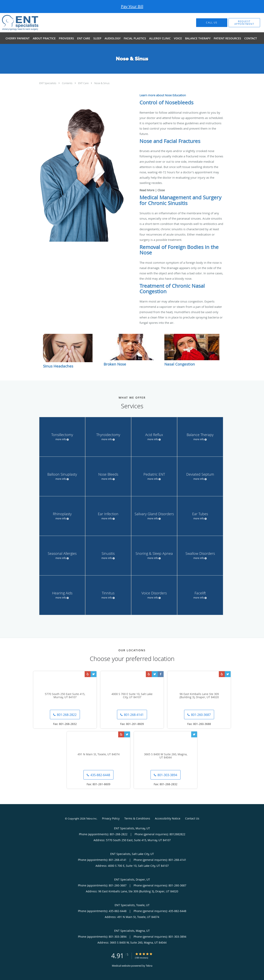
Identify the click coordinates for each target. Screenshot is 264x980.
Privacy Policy (111, 818)
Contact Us (192, 818)
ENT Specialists (48, 83)
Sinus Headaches (58, 366)
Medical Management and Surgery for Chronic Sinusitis (180, 200)
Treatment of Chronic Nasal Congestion (172, 289)
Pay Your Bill (132, 6)
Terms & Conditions (137, 818)
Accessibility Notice (168, 818)
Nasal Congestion (180, 364)
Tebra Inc (91, 819)
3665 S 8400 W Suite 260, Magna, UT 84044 (166, 756)
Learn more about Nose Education (163, 95)
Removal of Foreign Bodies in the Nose (179, 250)
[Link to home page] (14, 23)
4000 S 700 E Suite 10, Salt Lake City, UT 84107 (132, 696)
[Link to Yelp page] (88, 674)
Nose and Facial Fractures (170, 141)
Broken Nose (115, 364)
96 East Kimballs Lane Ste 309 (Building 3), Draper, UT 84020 (199, 696)
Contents (67, 83)
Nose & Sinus (102, 83)
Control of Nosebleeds (166, 103)
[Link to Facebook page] (161, 674)
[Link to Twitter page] (94, 674)
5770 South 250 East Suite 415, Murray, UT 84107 (65, 696)
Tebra (149, 966)
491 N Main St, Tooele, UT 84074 (99, 754)
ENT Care (84, 83)
